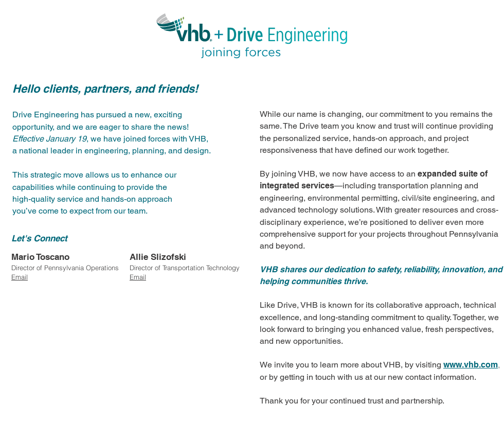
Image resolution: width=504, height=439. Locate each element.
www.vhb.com (471, 365)
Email (138, 277)
